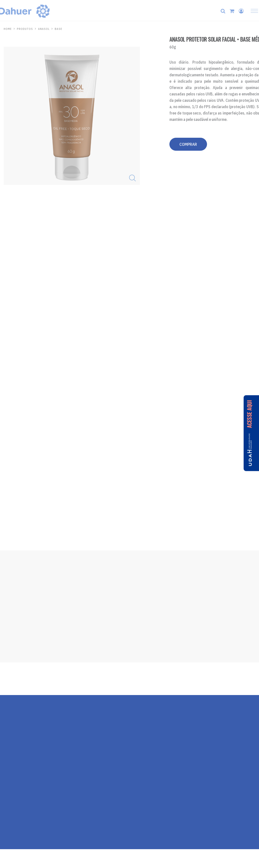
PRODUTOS (25, 29)
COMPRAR (188, 144)
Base (58, 29)
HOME (8, 29)
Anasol (44, 29)
